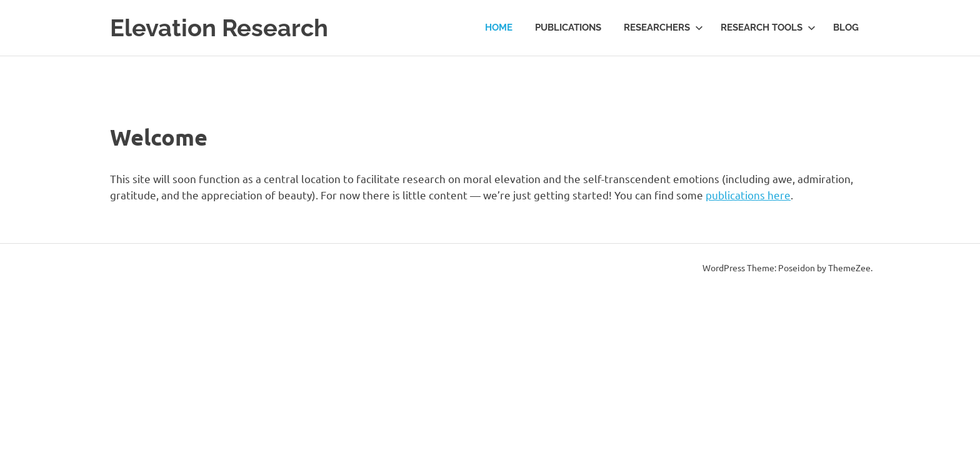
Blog (846, 27)
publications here (748, 195)
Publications (568, 27)
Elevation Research (219, 28)
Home (499, 27)
